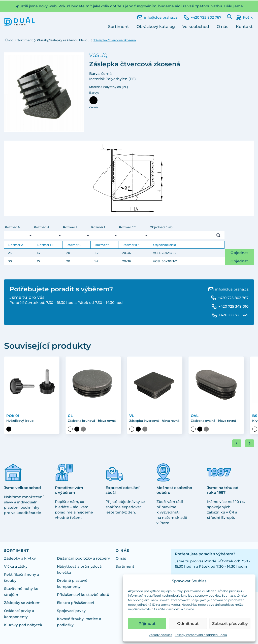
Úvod (9, 40)
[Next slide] (250, 443)
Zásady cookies (160, 635)
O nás (222, 27)
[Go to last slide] (237, 443)
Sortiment (119, 27)
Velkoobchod (196, 27)
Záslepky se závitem (22, 603)
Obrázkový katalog (156, 27)
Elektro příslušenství (75, 603)
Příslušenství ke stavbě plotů (83, 595)
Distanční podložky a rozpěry (83, 558)
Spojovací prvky (71, 611)
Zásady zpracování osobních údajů (201, 635)
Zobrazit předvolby (230, 623)
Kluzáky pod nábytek (23, 625)
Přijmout (147, 623)
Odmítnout (188, 623)
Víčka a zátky (16, 566)
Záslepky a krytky (20, 558)
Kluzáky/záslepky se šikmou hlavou (63, 40)
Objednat (239, 253)
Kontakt (244, 27)
